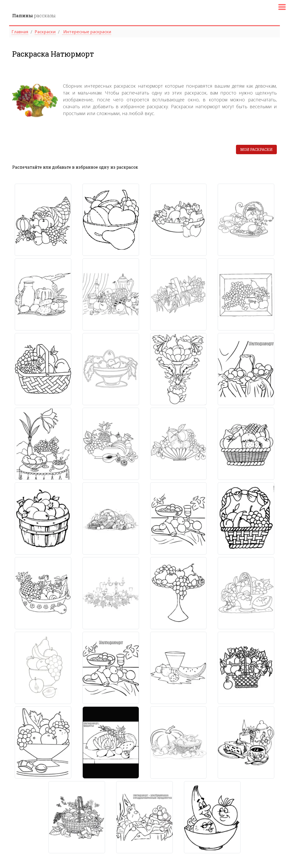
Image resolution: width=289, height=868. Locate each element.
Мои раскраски (256, 149)
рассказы (34, 15)
